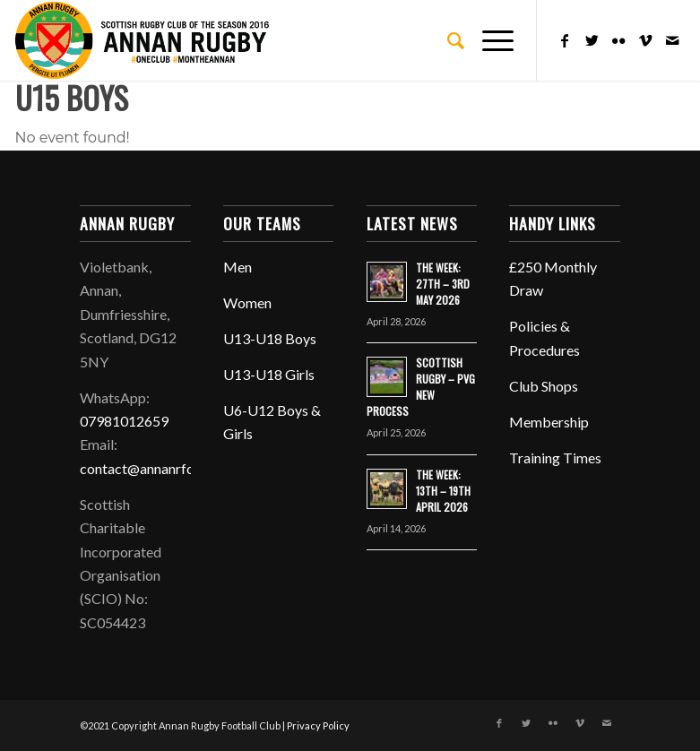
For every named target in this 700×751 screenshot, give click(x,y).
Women (247, 302)
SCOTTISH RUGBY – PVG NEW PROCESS (421, 387)
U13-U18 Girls (269, 374)
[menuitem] (447, 40)
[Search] (447, 40)
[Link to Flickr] (618, 40)
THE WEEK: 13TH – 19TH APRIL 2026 (443, 491)
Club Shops (544, 386)
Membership (549, 422)
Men (238, 267)
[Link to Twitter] (592, 40)
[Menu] (489, 40)
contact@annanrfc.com (151, 468)
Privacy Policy (318, 725)
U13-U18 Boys (270, 338)
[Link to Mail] (672, 40)
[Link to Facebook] (565, 40)
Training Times (555, 458)
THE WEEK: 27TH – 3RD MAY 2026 (443, 284)
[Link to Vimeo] (645, 40)
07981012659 (124, 421)
